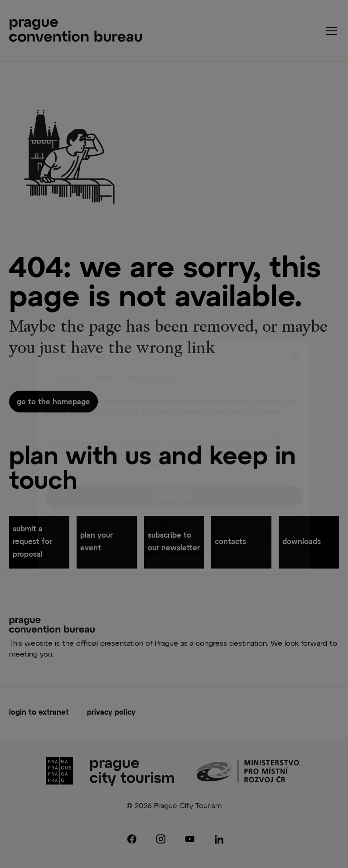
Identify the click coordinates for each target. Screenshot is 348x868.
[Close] (295, 333)
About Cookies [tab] (153, 356)
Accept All (174, 474)
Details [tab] (105, 356)
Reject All (174, 503)
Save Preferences (174, 531)
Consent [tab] (66, 356)
